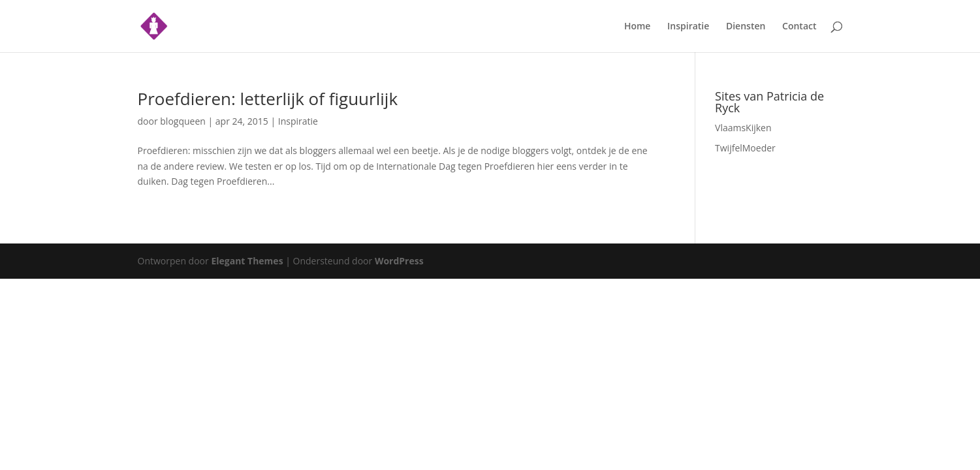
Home (638, 27)
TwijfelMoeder (745, 148)
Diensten (746, 27)
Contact (799, 27)
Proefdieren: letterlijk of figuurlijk (268, 99)
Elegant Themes (247, 261)
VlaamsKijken (743, 128)
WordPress (399, 261)
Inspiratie (688, 27)
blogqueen (183, 121)
